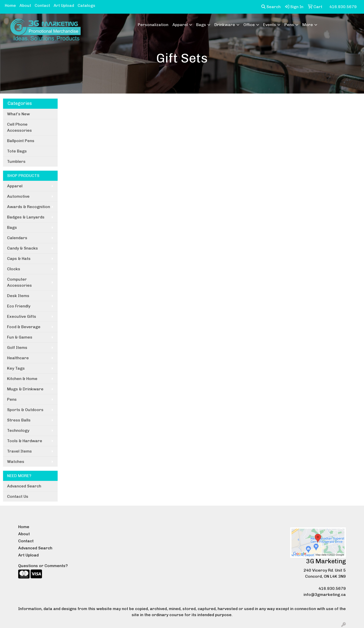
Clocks (14, 269)
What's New (18, 114)
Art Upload (64, 5)
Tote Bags (17, 151)
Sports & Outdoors (25, 410)
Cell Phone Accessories (19, 127)
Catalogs (86, 5)
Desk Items (18, 296)
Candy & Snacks (22, 248)
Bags (201, 25)
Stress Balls (19, 420)
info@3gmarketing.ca (325, 595)
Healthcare (18, 358)
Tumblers (16, 161)
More (308, 25)
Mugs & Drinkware (25, 389)
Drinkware (225, 25)
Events (270, 25)
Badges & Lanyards (26, 217)
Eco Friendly (19, 306)
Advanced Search (24, 486)
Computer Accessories (19, 282)
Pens (289, 25)
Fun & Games (20, 337)
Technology (18, 430)
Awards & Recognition (29, 207)
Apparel (180, 25)
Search (271, 7)
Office (249, 25)
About (25, 5)
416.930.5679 (332, 588)
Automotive (18, 196)
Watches (16, 462)
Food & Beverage (24, 327)
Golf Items (17, 347)
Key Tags (16, 368)
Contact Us (18, 496)
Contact (42, 5)
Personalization (153, 25)
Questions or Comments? (43, 566)
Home (10, 5)
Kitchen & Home (22, 379)
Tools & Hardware (25, 441)
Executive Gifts (22, 316)
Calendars (17, 238)
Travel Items (19, 451)
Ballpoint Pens (21, 141)
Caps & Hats (19, 259)
